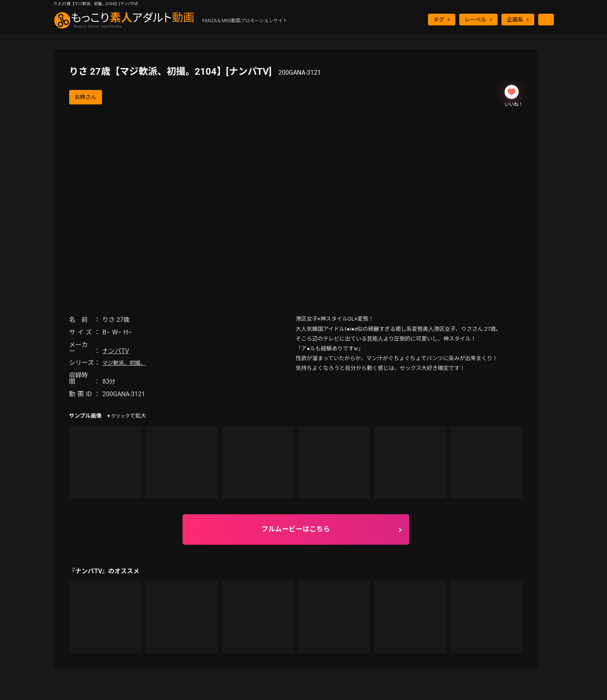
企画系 (515, 20)
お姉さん (86, 97)
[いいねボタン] (512, 92)
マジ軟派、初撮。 (124, 363)
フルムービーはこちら (296, 529)
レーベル (476, 20)
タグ (439, 20)
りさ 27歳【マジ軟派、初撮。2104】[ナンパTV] (195, 72)
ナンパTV (116, 351)
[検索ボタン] (546, 20)
